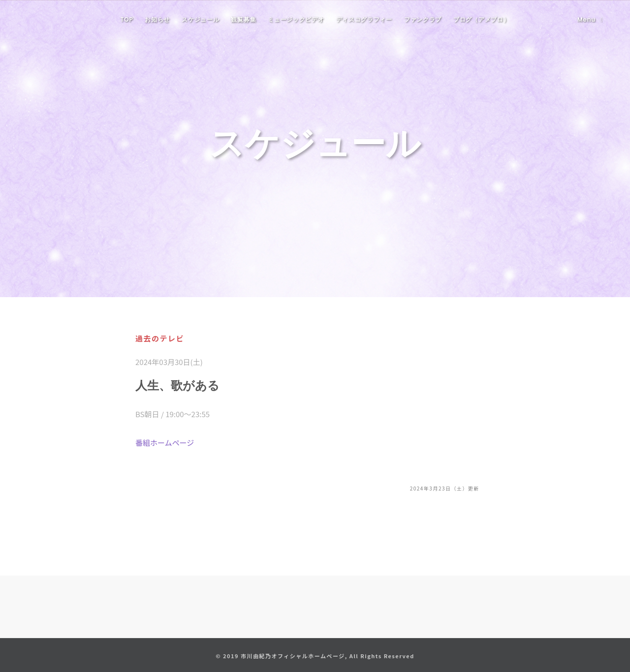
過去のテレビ (160, 338)
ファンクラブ (423, 19)
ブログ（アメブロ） (481, 19)
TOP (127, 19)
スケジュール (200, 19)
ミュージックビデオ (296, 19)
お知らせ (157, 19)
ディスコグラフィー (364, 19)
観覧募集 (243, 19)
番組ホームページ (165, 443)
